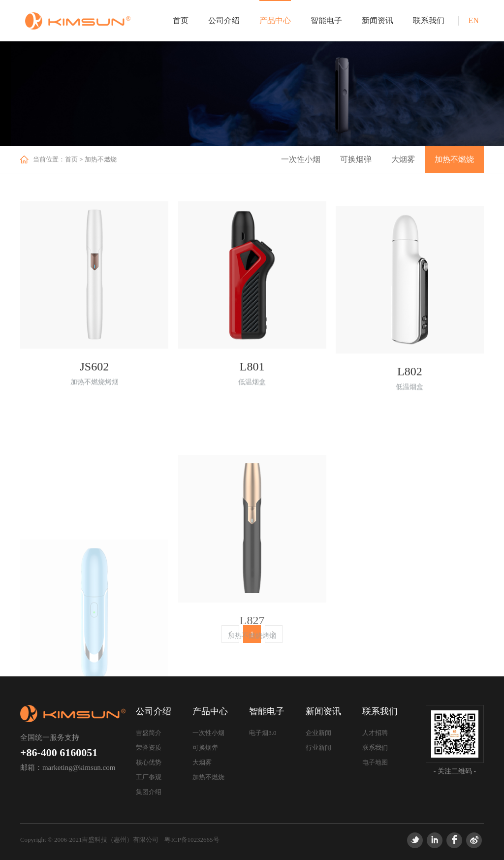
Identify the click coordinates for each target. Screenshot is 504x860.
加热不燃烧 (101, 159)
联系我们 (429, 20)
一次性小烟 (301, 159)
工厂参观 (149, 777)
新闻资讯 (378, 20)
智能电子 (326, 20)
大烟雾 (403, 159)
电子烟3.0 (263, 733)
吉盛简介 (149, 733)
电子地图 (375, 762)
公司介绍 (224, 20)
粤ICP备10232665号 (192, 840)
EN (473, 20)
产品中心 (275, 20)
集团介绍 (149, 792)
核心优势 (149, 762)
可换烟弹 (356, 159)
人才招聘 (375, 733)
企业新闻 (318, 733)
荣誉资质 (149, 748)
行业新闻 (318, 748)
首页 (181, 20)
